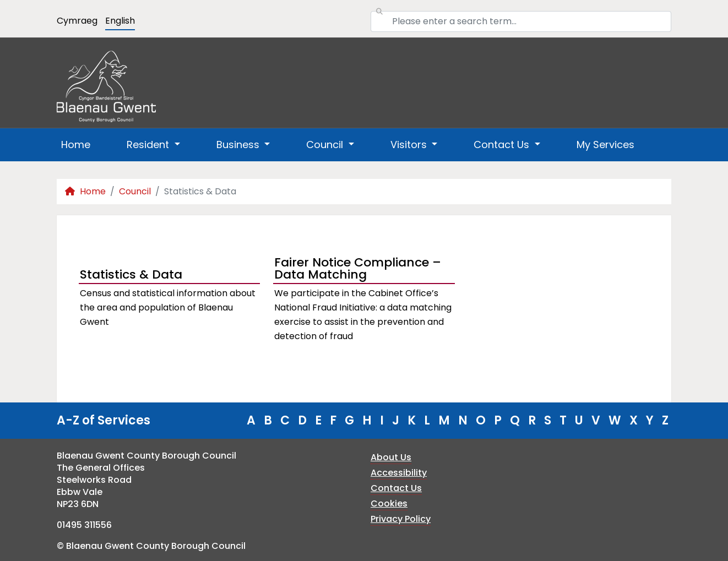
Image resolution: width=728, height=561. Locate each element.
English (120, 21)
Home (76, 145)
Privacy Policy (401, 519)
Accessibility (399, 473)
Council (135, 191)
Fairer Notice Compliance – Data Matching (358, 270)
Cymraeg (77, 21)
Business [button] (239, 145)
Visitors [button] (410, 145)
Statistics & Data (131, 274)
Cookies (389, 503)
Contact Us (396, 488)
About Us (391, 457)
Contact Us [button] (503, 145)
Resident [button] (149, 145)
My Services (605, 145)
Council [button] (326, 145)
